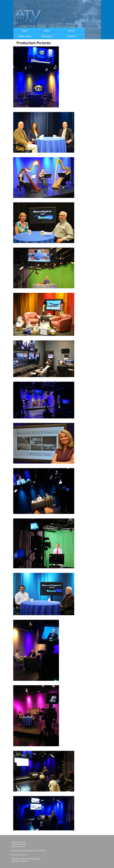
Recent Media (25, 36)
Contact (72, 36)
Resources (47, 36)
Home (25, 31)
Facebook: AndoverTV (19, 855)
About (47, 31)
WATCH (72, 31)
